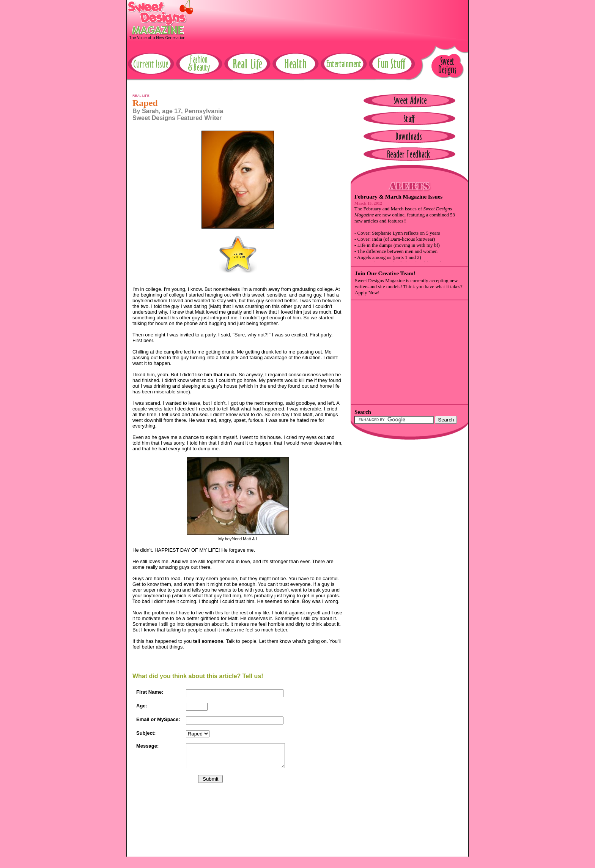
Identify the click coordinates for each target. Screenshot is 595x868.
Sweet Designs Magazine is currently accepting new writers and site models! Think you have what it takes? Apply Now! (409, 286)
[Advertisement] (330, 17)
